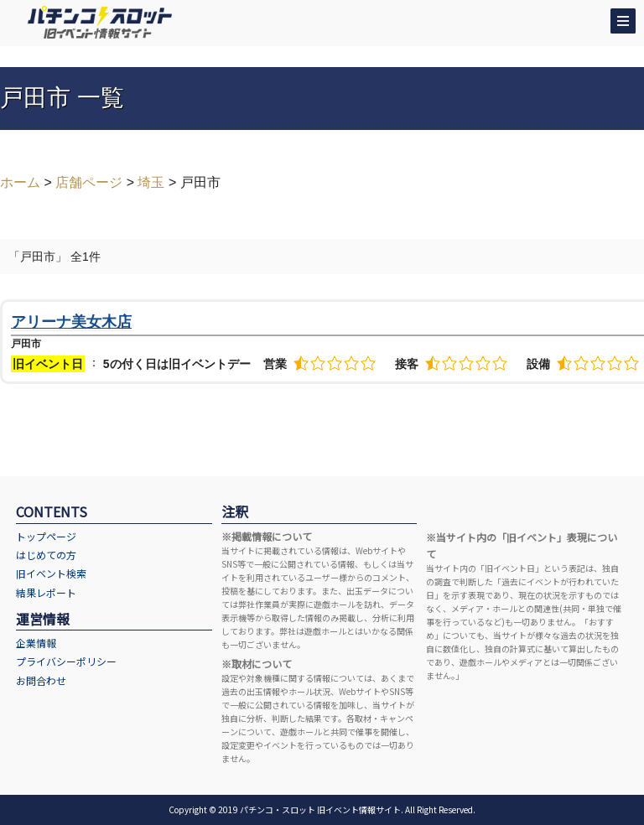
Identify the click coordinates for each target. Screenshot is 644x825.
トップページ (46, 536)
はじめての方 (46, 555)
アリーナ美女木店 (71, 322)
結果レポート (46, 592)
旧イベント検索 (51, 573)
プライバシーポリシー (66, 661)
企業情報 (36, 643)
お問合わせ (41, 680)
